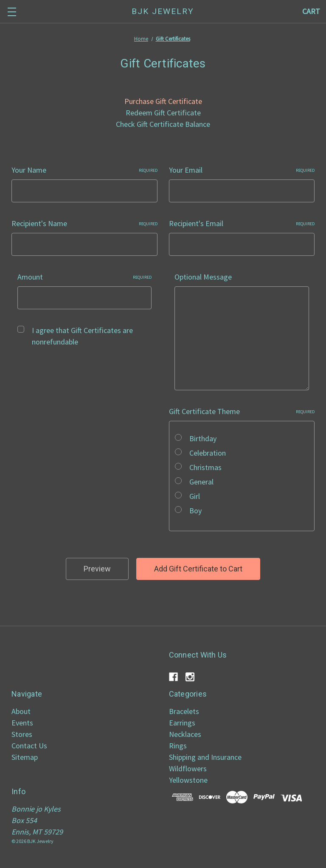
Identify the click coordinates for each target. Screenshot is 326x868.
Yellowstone (188, 780)
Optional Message (203, 277)
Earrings (182, 723)
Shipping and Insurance (205, 757)
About (21, 711)
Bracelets (184, 711)
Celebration (208, 453)
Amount (85, 277)
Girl (195, 496)
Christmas (205, 467)
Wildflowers (188, 769)
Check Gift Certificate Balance (163, 124)
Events (22, 723)
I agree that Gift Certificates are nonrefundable (82, 336)
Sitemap (25, 757)
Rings (178, 746)
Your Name (84, 170)
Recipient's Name (84, 223)
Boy (195, 511)
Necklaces (185, 734)
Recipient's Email (242, 223)
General (201, 482)
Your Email (242, 170)
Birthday (203, 438)
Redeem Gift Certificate (163, 113)
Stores (22, 734)
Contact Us (29, 746)
